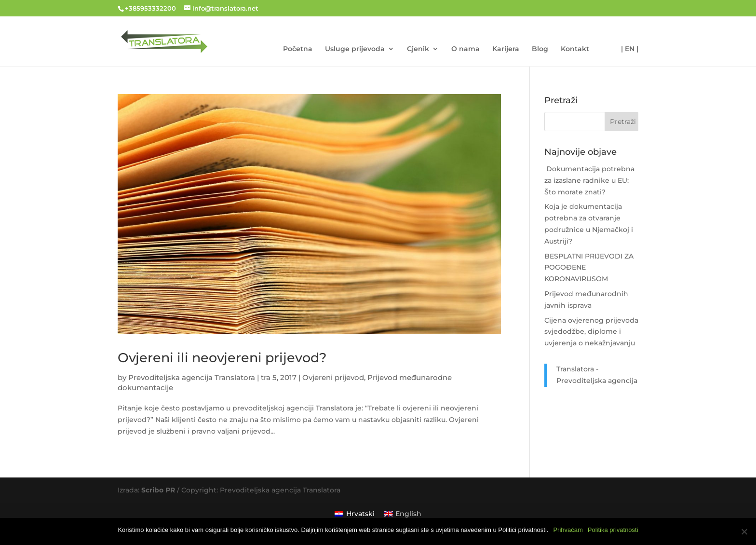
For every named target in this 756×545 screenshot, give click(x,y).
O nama (466, 49)
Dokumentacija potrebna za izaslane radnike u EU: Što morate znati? (589, 180)
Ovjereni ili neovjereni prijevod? (222, 358)
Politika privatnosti (613, 530)
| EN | (630, 49)
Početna (298, 49)
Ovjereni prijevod (333, 377)
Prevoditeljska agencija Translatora (192, 377)
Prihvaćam (568, 530)
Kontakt (575, 49)
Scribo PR (158, 490)
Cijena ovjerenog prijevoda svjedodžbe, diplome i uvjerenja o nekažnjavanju (591, 332)
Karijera (506, 49)
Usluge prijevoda (355, 49)
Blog (540, 49)
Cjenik (418, 49)
